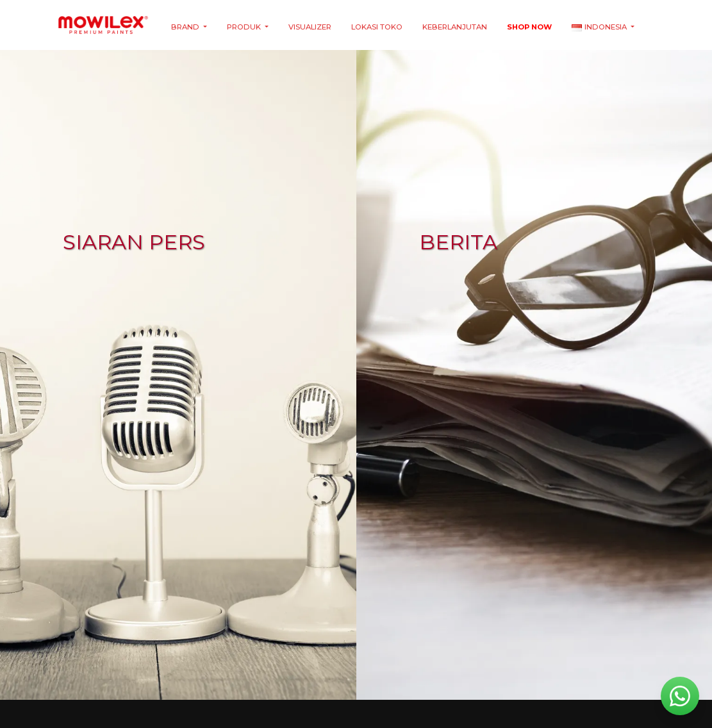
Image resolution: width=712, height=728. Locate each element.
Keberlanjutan (455, 27)
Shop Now (529, 27)
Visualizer (310, 27)
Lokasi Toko (377, 27)
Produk (245, 27)
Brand (186, 27)
